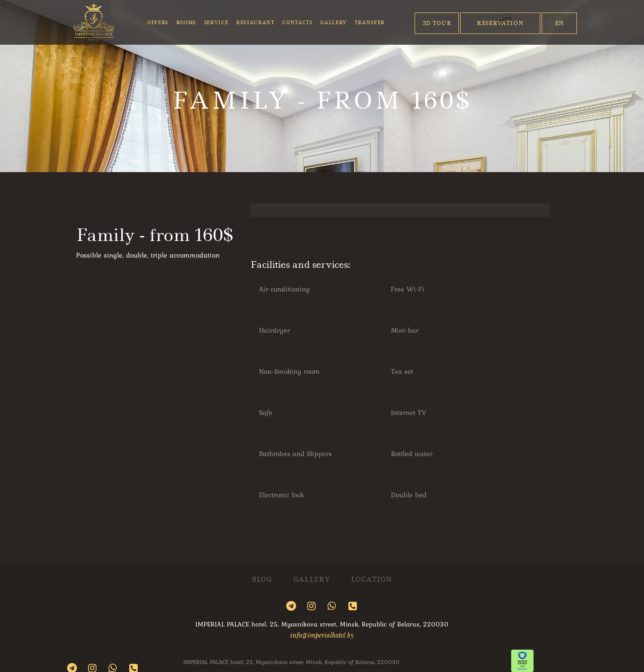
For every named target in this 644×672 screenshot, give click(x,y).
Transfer (370, 23)
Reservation (500, 23)
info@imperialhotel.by (322, 635)
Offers (158, 23)
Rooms (186, 23)
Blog (262, 580)
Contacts (297, 23)
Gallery (333, 23)
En (559, 23)
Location (372, 580)
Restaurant (255, 23)
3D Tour (437, 23)
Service (216, 23)
